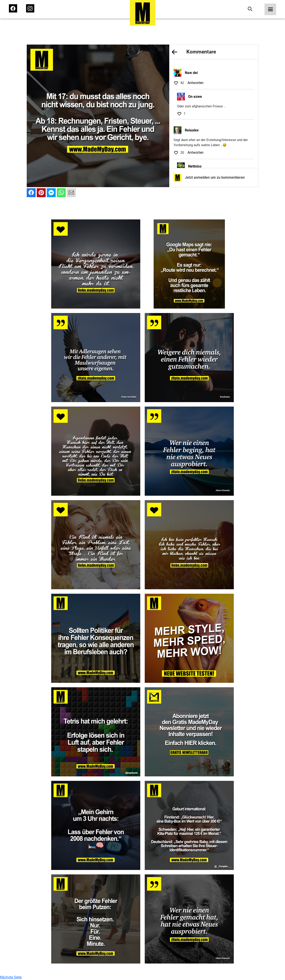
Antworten (195, 83)
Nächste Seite (11, 977)
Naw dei (191, 73)
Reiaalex (192, 130)
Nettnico (195, 166)
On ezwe (195, 97)
